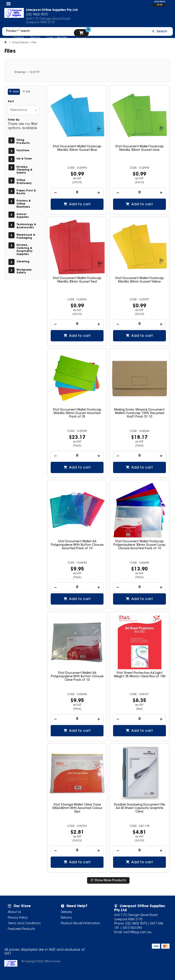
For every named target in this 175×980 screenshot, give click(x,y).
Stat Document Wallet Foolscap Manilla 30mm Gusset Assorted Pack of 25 (77, 413)
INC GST (166, 5)
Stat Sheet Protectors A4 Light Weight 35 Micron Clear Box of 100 (139, 675)
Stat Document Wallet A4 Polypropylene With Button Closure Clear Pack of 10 (77, 677)
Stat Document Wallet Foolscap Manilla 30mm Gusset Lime (139, 148)
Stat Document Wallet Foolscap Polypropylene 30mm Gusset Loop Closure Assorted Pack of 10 (139, 545)
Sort (11, 102)
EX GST (160, 5)
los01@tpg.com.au (137, 932)
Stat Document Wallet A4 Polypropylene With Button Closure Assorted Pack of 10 (77, 545)
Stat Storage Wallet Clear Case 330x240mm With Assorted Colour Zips (77, 808)
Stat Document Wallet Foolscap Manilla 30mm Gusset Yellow (139, 280)
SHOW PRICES (160, 2)
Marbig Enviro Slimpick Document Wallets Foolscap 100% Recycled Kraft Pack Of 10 (139, 413)
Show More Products (110, 881)
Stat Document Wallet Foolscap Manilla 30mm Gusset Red (77, 280)
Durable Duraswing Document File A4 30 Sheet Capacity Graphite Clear (139, 808)
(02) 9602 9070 (136, 924)
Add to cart (79, 204)
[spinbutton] (77, 193)
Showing (27, 72)
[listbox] (23, 110)
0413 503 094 (132, 928)
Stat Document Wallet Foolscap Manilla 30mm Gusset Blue (77, 148)
